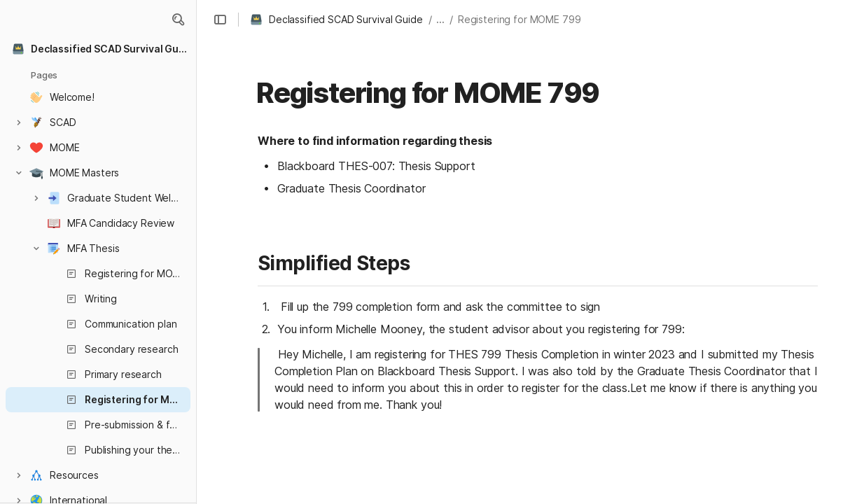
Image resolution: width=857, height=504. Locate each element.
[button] (178, 20)
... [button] (440, 19)
